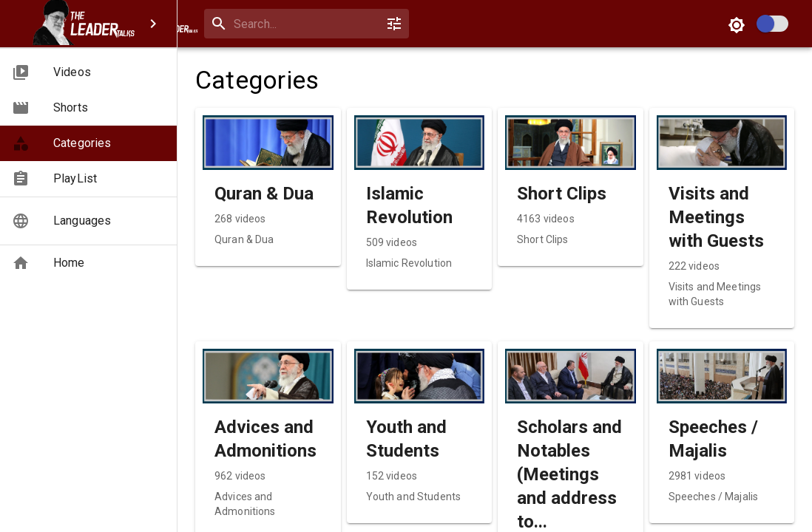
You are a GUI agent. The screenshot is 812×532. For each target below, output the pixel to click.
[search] (333, 24)
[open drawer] (204, 24)
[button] (88, 72)
